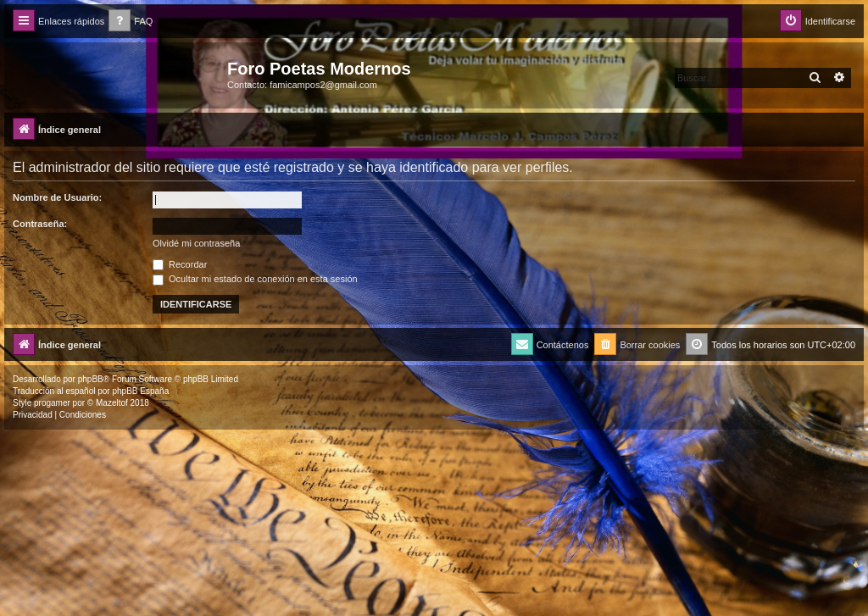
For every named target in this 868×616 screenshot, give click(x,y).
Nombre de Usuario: (57, 197)
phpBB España (140, 391)
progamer (52, 403)
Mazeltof (112, 403)
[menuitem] (131, 22)
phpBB (91, 379)
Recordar (180, 264)
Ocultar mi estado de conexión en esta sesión (255, 279)
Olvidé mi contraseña (196, 243)
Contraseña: (40, 224)
